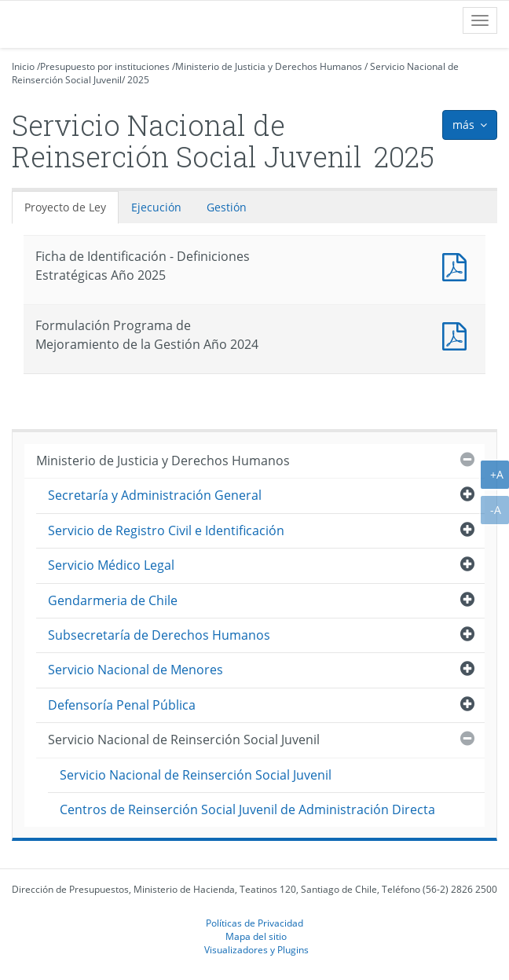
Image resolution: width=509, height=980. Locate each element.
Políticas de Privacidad (255, 923)
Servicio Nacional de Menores (135, 670)
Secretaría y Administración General (155, 495)
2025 (138, 80)
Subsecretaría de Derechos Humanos (159, 635)
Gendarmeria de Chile (113, 600)
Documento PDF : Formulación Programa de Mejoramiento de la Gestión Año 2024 (458, 334)
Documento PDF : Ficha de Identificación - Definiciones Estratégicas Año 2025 (458, 265)
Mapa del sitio (256, 936)
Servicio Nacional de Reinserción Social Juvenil (184, 740)
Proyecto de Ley (65, 207)
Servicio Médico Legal (111, 565)
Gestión (227, 207)
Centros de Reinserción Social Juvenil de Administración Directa (247, 809)
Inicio (23, 66)
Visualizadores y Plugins (256, 949)
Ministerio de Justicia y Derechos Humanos (269, 66)
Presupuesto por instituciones (105, 66)
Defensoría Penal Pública (122, 705)
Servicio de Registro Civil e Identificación (166, 530)
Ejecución (156, 207)
